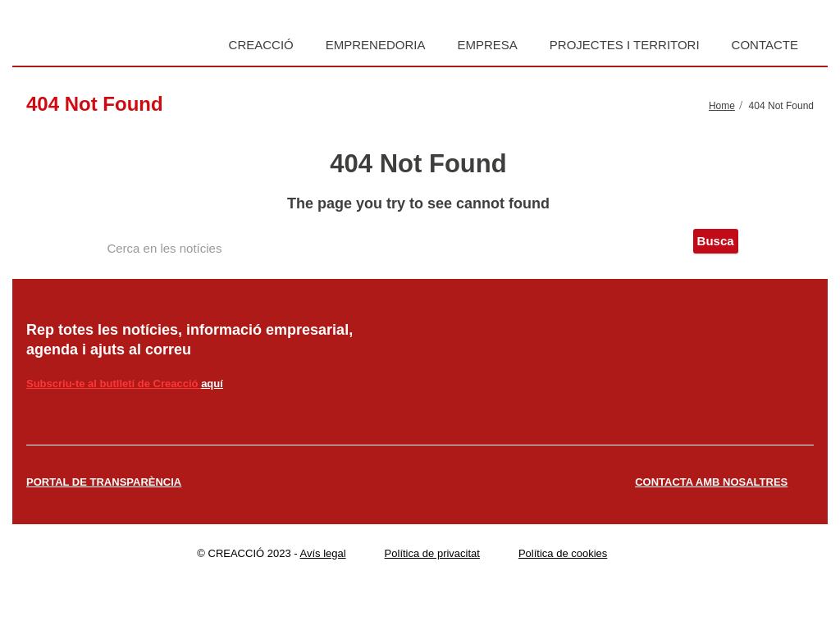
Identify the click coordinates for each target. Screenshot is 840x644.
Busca (716, 241)
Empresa (487, 45)
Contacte (765, 45)
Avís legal (323, 553)
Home (722, 106)
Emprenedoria (376, 45)
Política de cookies (563, 553)
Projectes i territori (625, 45)
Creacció (261, 45)
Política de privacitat (432, 553)
